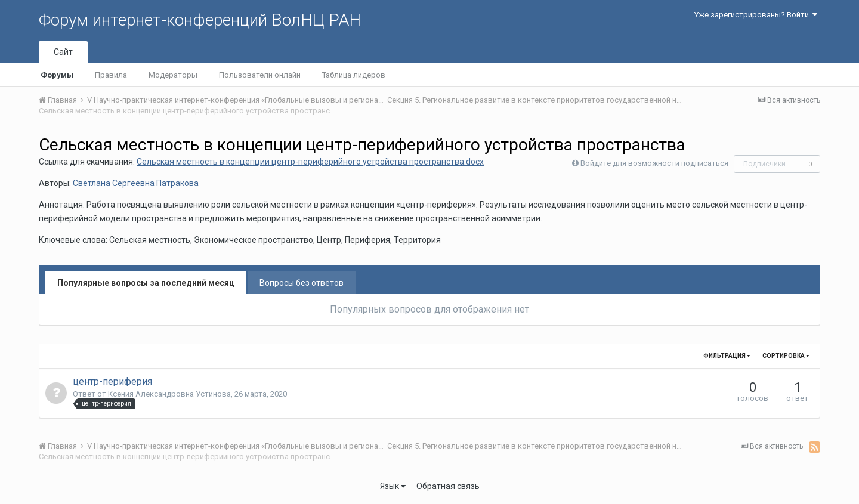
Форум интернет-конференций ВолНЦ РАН (200, 20)
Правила (111, 75)
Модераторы (173, 75)
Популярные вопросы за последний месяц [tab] (146, 283)
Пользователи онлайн (260, 75)
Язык (393, 486)
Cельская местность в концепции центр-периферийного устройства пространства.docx (310, 162)
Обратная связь (448, 486)
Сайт (63, 52)
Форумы (57, 75)
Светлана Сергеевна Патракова (136, 183)
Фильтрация (727, 356)
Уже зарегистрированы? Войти (756, 15)
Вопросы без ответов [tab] (302, 283)
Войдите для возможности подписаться (654, 163)
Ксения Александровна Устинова (169, 394)
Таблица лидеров (354, 75)
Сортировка (786, 356)
